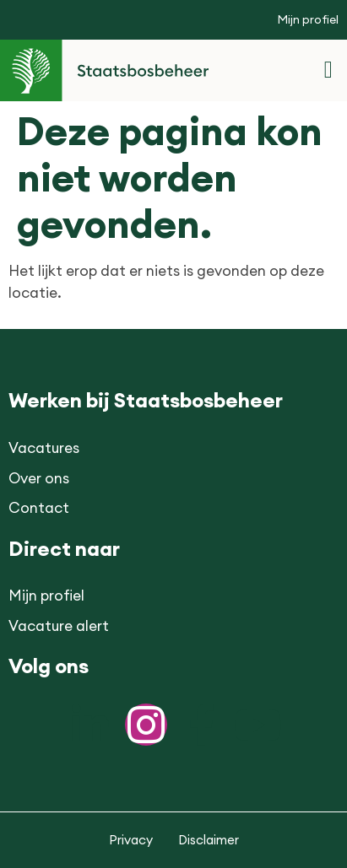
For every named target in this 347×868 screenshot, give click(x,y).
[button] (328, 70)
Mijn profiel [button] (308, 19)
